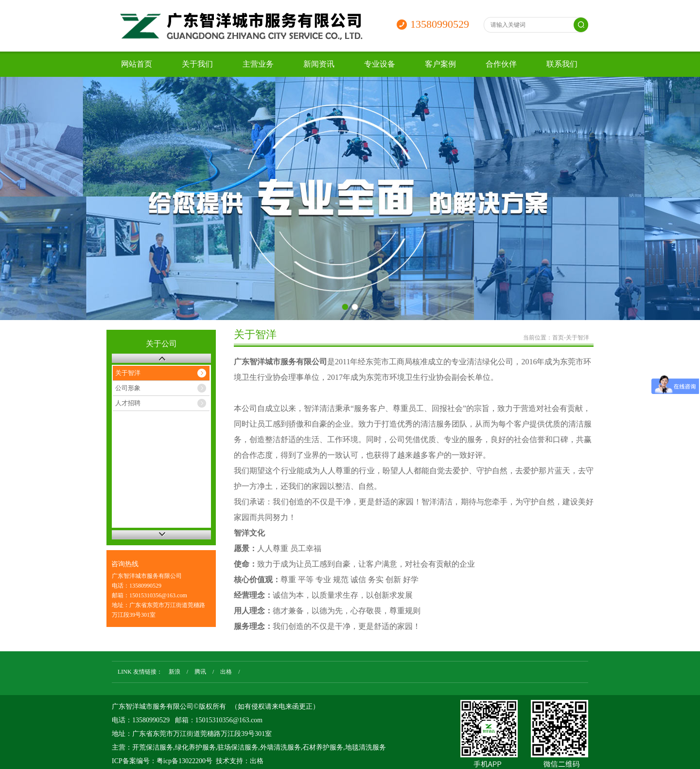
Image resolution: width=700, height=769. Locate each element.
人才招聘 (128, 403)
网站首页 (137, 64)
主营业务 (258, 64)
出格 (226, 672)
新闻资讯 (319, 64)
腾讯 (200, 672)
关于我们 (197, 64)
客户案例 (440, 64)
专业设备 (380, 64)
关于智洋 (128, 373)
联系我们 (562, 64)
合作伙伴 (501, 64)
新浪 (175, 672)
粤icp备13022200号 (184, 761)
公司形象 (128, 388)
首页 (558, 338)
